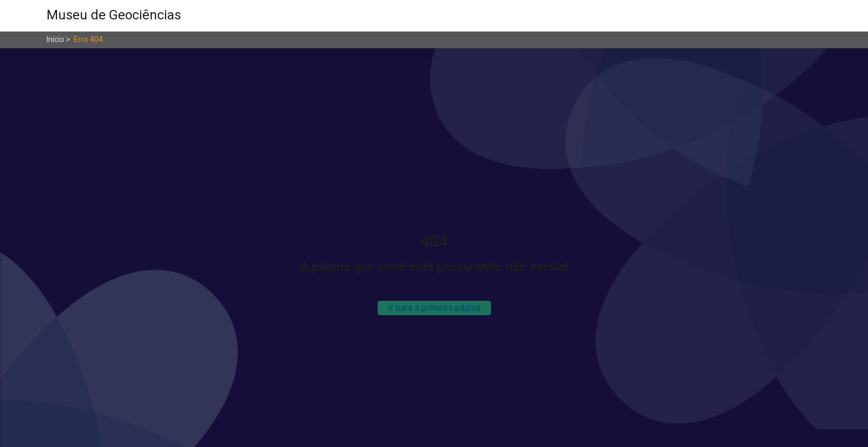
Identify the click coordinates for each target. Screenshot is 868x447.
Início (55, 39)
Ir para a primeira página (434, 308)
